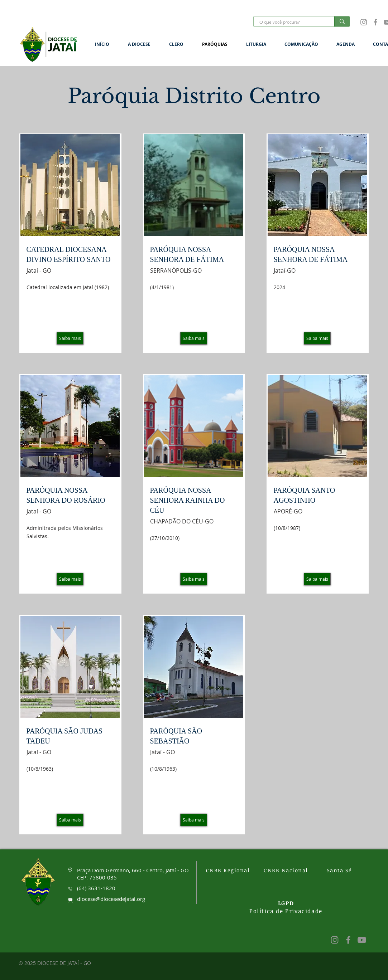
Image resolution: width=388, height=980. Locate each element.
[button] (143, 44)
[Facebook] (375, 22)
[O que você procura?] (289, 22)
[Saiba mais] (70, 338)
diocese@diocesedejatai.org (111, 899)
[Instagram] (364, 22)
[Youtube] (362, 940)
